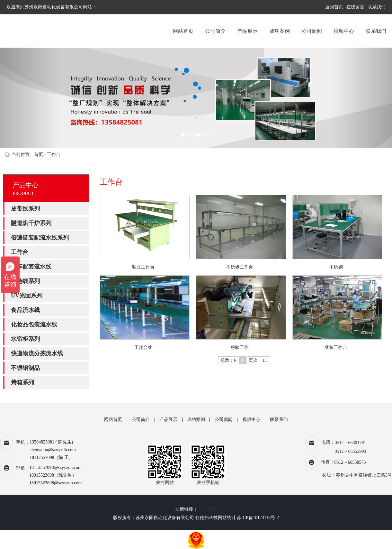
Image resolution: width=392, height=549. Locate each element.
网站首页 (183, 31)
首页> (40, 155)
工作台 (54, 155)
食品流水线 (25, 310)
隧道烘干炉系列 (31, 223)
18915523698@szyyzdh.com (55, 483)
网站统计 (227, 518)
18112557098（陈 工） (51, 457)
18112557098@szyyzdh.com (55, 467)
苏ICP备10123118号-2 (258, 518)
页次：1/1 (258, 360)
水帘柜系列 (25, 339)
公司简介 (215, 31)
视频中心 (344, 31)
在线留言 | (356, 7)
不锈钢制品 (25, 368)
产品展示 (247, 31)
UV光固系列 (27, 296)
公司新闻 (312, 31)
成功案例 (280, 31)
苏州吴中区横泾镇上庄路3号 (364, 475)
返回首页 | (336, 7)
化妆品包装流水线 (34, 325)
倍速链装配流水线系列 (40, 238)
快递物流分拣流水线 (37, 353)
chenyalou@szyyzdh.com (53, 450)
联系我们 (377, 7)
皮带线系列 (25, 209)
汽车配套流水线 (31, 267)
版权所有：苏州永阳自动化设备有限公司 (154, 518)
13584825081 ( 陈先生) (51, 442)
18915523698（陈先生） (53, 475)
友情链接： (186, 509)
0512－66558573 (350, 462)
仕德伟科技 (207, 518)
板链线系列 (25, 281)
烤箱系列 (22, 382)
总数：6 (228, 360)
